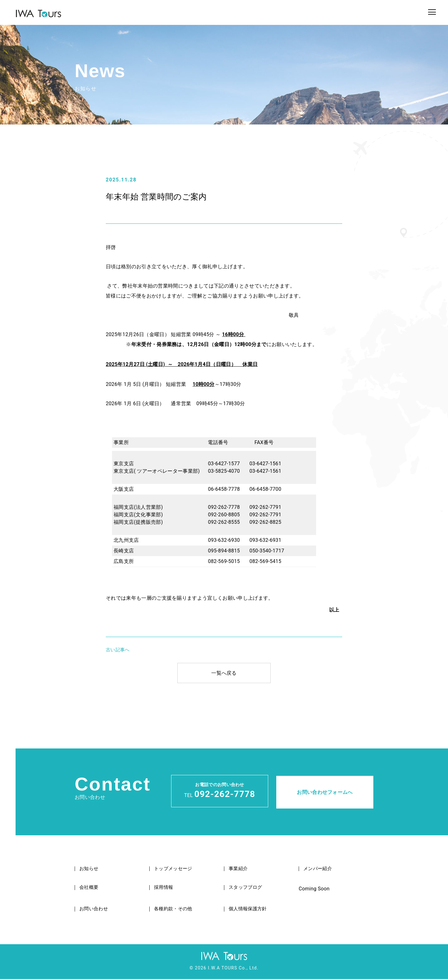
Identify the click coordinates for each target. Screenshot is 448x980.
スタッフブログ (247, 889)
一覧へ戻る (224, 673)
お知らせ (90, 870)
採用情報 (164, 889)
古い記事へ (118, 650)
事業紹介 (239, 870)
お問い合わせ (95, 910)
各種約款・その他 (175, 910)
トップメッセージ (175, 870)
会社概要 (90, 889)
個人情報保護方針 (249, 910)
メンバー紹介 (319, 870)
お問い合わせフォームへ (325, 791)
